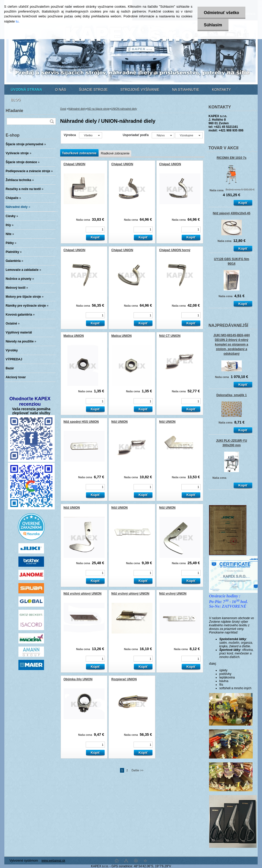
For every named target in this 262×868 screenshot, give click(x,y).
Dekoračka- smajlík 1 (232, 395)
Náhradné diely (77, 109)
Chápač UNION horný (175, 250)
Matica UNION (74, 336)
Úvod (63, 109)
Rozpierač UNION (124, 679)
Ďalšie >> (137, 770)
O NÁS (61, 90)
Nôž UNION (119, 422)
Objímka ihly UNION (78, 679)
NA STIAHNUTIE (186, 90)
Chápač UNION (74, 164)
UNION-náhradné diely (124, 109)
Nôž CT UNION (170, 336)
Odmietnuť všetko (221, 13)
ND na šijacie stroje (99, 109)
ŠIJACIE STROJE (93, 90)
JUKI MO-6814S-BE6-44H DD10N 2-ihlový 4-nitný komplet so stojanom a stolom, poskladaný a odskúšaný (232, 345)
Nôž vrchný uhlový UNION (83, 594)
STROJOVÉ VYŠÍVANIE (140, 90)
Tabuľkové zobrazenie (79, 153)
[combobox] (163, 135)
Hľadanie (14, 111)
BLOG (16, 100)
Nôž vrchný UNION (173, 594)
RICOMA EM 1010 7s (232, 158)
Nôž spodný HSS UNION (81, 422)
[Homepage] (26, 90)
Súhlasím (213, 25)
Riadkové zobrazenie (115, 153)
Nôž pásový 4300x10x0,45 (232, 213)
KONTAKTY (222, 90)
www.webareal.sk (53, 861)
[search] (52, 121)
